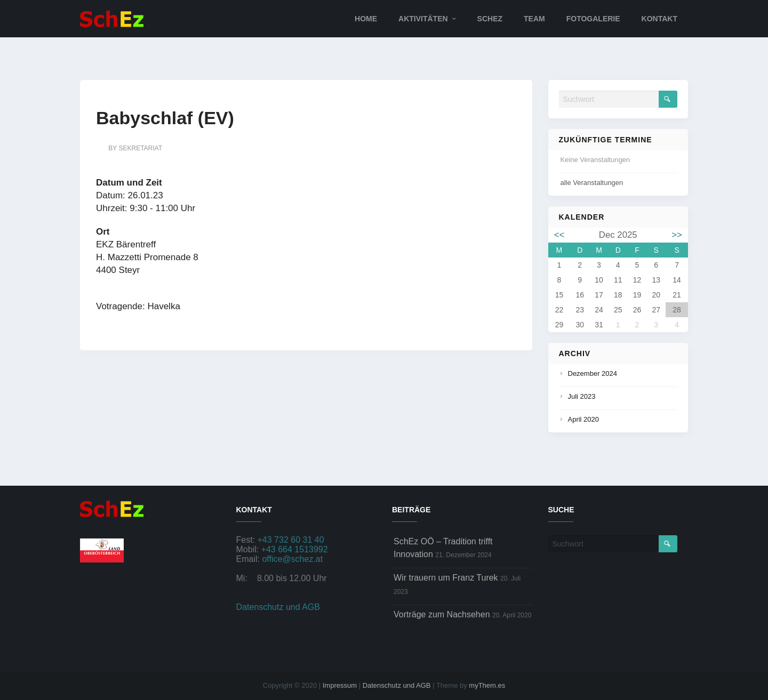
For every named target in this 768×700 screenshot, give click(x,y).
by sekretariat (135, 148)
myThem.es (487, 685)
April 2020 (584, 419)
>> (677, 235)
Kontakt (659, 19)
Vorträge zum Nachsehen (442, 614)
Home (366, 19)
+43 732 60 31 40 (291, 540)
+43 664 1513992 (295, 549)
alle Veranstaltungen (592, 183)
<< (559, 235)
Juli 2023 (582, 396)
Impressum (340, 685)
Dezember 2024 (593, 373)
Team (534, 19)
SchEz (490, 19)
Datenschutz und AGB (278, 607)
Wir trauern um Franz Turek (446, 578)
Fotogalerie (593, 19)
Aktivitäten (423, 19)
